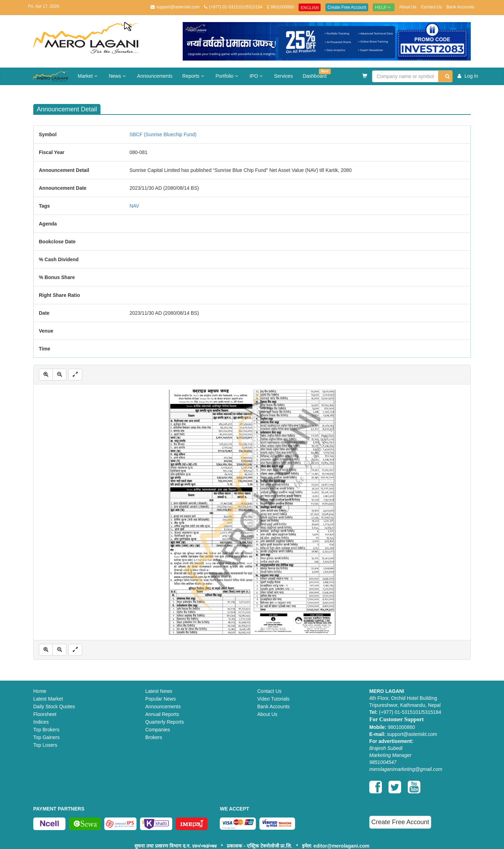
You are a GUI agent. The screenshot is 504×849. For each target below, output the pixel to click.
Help (384, 7)
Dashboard (317, 74)
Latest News (159, 691)
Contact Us (431, 7)
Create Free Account (347, 7)
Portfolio (228, 76)
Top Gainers (46, 737)
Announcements (155, 76)
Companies (158, 730)
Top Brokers (46, 730)
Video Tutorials (273, 699)
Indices (41, 722)
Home (40, 691)
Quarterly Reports (164, 722)
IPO (257, 76)
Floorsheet (45, 714)
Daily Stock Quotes (54, 707)
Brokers (154, 737)
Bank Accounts (460, 7)
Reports (194, 76)
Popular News (160, 699)
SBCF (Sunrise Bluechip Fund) (163, 134)
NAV (134, 206)
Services (283, 76)
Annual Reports (162, 714)
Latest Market (48, 699)
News (118, 76)
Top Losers (45, 745)
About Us (408, 7)
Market (88, 76)
